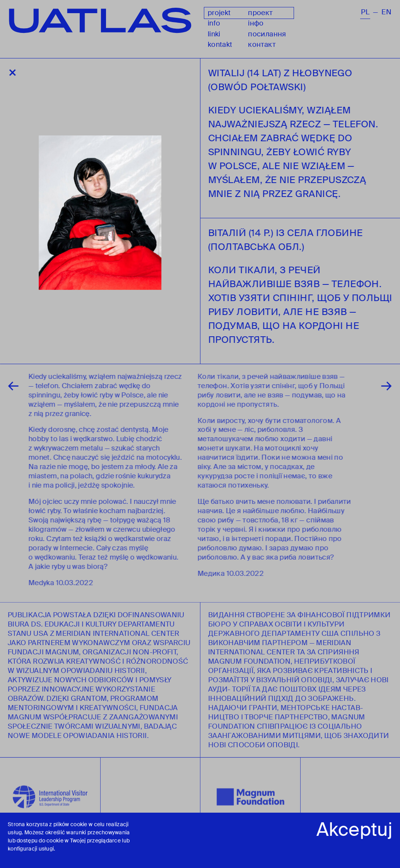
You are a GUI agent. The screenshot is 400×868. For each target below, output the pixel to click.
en (386, 12)
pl (365, 12)
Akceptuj (354, 831)
